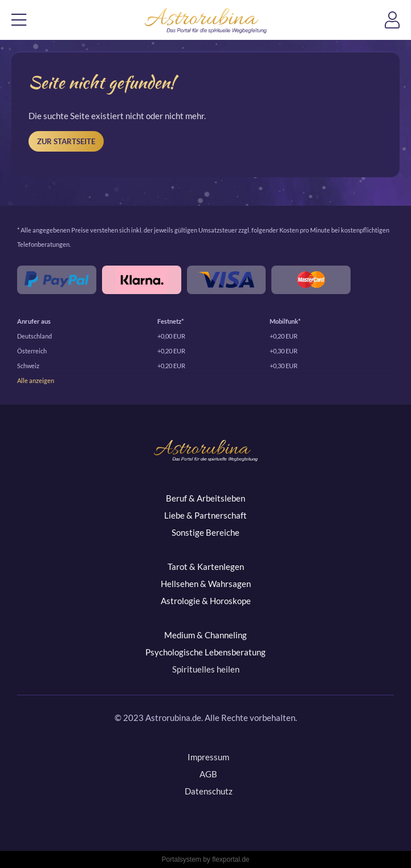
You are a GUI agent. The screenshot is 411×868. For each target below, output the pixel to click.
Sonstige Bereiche (205, 532)
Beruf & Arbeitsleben (205, 498)
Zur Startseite (66, 141)
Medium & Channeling (205, 635)
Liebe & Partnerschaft (205, 515)
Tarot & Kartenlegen (206, 567)
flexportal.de (231, 859)
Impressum (208, 757)
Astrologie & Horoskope (206, 601)
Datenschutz (209, 791)
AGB (208, 774)
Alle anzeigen (36, 380)
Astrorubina (205, 21)
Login (398, 23)
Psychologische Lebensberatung (205, 652)
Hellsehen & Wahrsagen (206, 584)
